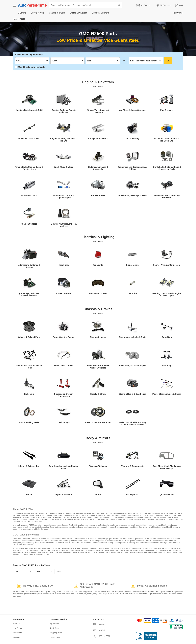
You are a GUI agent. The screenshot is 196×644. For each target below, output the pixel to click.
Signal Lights (132, 265)
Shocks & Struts (98, 394)
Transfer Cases (98, 195)
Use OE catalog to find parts (30, 67)
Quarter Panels (167, 495)
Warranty (16, 637)
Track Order (55, 628)
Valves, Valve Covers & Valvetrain (98, 111)
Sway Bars (167, 337)
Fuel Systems (167, 110)
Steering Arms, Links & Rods (132, 337)
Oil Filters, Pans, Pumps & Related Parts (167, 140)
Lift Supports (132, 495)
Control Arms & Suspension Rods (29, 367)
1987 (59, 572)
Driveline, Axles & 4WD (29, 139)
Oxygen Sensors (29, 224)
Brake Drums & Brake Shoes (98, 422)
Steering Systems (98, 337)
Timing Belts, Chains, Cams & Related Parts (29, 168)
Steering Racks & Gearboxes (132, 394)
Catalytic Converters (98, 139)
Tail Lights (98, 265)
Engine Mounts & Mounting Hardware (167, 197)
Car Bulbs (132, 293)
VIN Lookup (17, 633)
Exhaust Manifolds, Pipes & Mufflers (64, 225)
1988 (38, 572)
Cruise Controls (64, 293)
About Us (16, 624)
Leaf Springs (64, 422)
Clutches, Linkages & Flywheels (98, 168)
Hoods (29, 495)
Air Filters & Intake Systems (132, 110)
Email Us (99, 624)
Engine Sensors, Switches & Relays (64, 140)
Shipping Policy (56, 633)
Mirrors (98, 495)
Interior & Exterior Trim (29, 466)
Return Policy (55, 637)
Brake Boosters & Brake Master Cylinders (98, 367)
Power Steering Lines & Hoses (167, 394)
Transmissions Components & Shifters (132, 168)
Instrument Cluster (98, 293)
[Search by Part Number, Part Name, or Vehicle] (83, 5)
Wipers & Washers (64, 495)
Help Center (17, 628)
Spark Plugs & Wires (64, 167)
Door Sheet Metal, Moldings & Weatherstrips (167, 467)
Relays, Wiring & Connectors (167, 265)
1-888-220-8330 (101, 636)
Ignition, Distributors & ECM (29, 110)
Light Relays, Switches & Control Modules (29, 295)
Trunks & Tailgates (98, 466)
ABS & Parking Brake (29, 422)
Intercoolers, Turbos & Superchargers (64, 197)
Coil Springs (167, 366)
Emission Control (29, 195)
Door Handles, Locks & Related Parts (64, 467)
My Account (54, 624)
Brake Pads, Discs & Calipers (132, 366)
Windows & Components (132, 466)
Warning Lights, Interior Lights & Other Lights (167, 295)
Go (168, 61)
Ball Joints (29, 394)
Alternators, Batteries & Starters (29, 266)
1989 (17, 572)
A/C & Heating (132, 139)
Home (15, 19)
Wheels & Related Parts (29, 337)
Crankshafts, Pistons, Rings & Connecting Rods (167, 168)
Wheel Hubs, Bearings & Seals (132, 195)
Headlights (64, 265)
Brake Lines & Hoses (64, 366)
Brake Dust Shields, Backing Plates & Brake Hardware (132, 424)
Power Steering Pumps (64, 337)
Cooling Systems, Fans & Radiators (64, 111)
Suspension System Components (64, 395)
